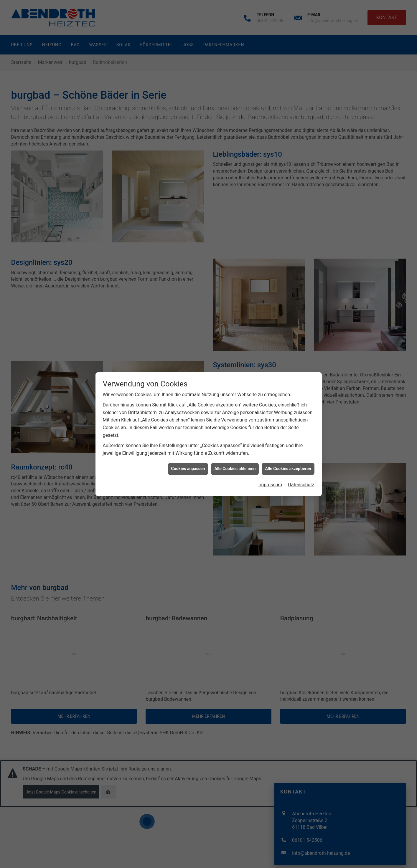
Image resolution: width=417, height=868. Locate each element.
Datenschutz (301, 483)
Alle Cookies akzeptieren (288, 467)
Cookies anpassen (188, 467)
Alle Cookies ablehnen (235, 467)
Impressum (270, 483)
